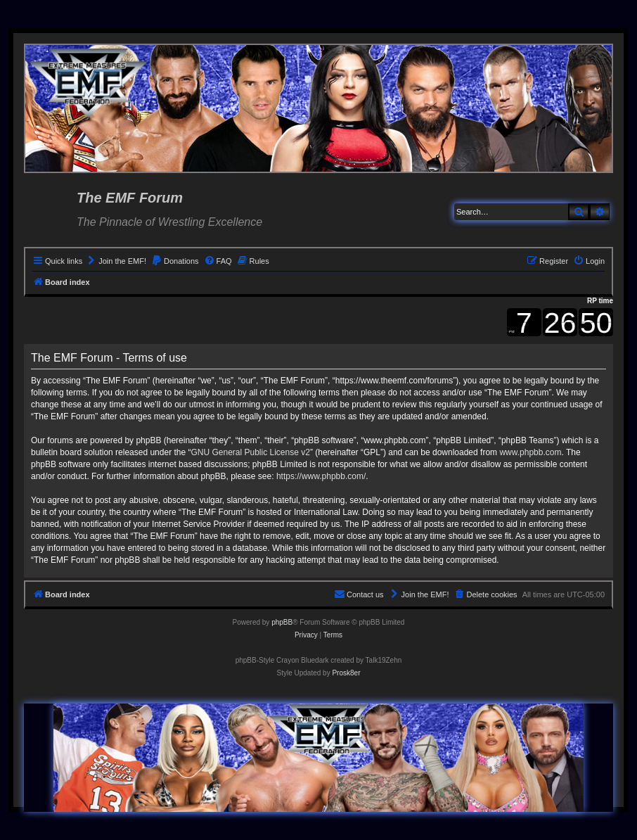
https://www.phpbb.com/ (321, 476)
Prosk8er (346, 673)
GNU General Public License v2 (250, 452)
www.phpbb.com (530, 452)
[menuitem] (116, 261)
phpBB (282, 622)
